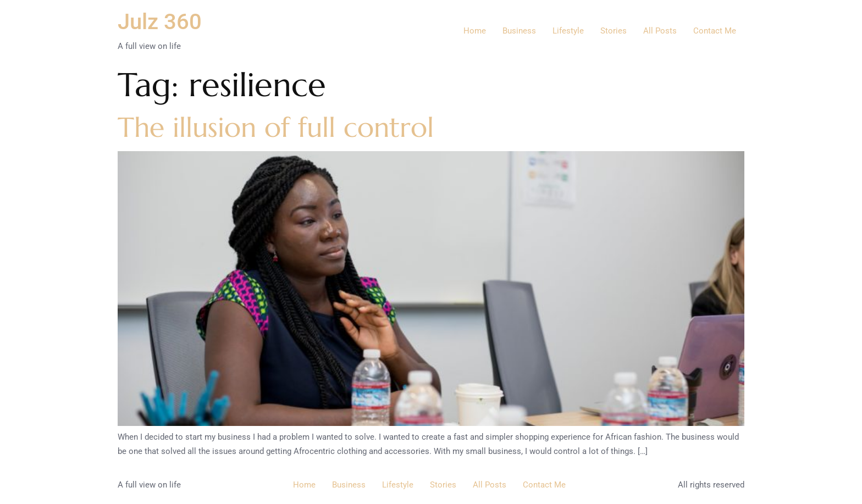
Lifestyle (568, 31)
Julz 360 (160, 22)
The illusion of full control (276, 127)
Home (475, 31)
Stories (614, 31)
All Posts (660, 31)
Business (519, 31)
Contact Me (715, 31)
